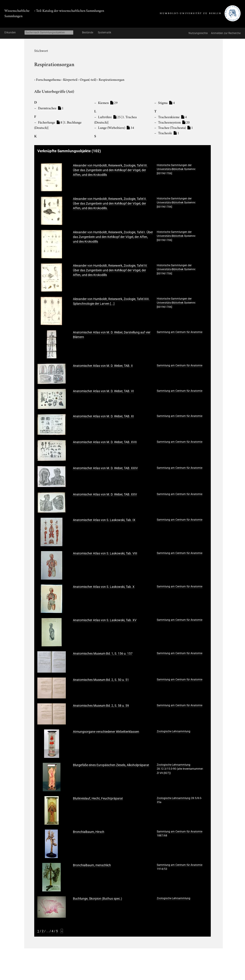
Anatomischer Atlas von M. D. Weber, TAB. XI (103, 416)
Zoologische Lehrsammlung (174, 731)
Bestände (88, 32)
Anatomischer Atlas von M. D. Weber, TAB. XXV (105, 494)
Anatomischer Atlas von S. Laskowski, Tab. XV (105, 620)
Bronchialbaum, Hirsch (89, 832)
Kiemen (108, 102)
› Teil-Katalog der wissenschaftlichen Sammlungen (69, 10)
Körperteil (71, 79)
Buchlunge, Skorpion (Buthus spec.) (97, 899)
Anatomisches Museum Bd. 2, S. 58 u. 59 (101, 706)
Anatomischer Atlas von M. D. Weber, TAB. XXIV (105, 468)
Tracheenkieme (172, 117)
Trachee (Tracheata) (176, 127)
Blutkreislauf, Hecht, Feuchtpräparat (98, 798)
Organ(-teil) (88, 79)
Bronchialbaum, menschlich (92, 865)
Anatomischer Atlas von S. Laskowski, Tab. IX (104, 520)
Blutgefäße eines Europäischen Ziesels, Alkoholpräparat (111, 765)
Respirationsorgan (111, 79)
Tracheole (169, 133)
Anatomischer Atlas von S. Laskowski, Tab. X (104, 587)
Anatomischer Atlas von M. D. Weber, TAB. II (103, 366)
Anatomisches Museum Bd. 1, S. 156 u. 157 (103, 653)
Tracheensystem (174, 122)
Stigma (166, 102)
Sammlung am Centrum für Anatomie (180, 332)
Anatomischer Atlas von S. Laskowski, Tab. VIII (105, 553)
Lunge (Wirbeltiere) (116, 127)
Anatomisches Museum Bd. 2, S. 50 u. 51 (101, 680)
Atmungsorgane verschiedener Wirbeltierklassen (106, 732)
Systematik (104, 32)
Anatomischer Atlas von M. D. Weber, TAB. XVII (105, 442)
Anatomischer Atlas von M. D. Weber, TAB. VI (103, 391)
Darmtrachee (51, 108)
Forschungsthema (49, 79)
